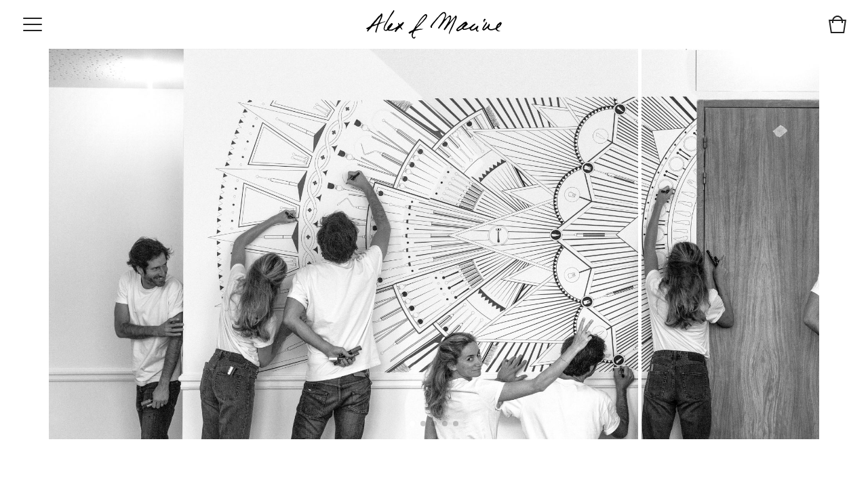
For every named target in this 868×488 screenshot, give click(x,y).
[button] (412, 424)
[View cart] (837, 26)
